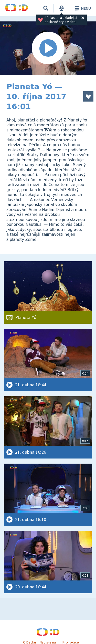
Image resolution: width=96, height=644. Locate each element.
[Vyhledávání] (46, 8)
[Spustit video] (48, 48)
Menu (82, 8)
